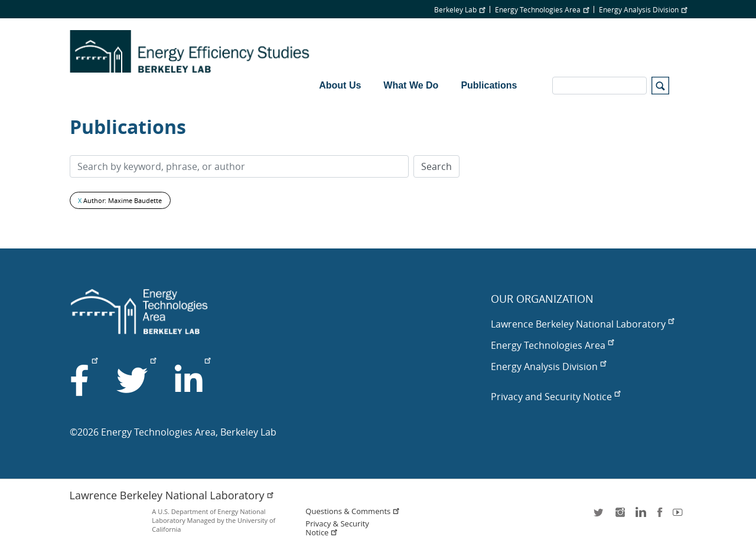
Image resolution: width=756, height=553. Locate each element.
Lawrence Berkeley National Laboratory (582, 324)
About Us (340, 85)
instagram (620, 516)
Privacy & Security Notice (337, 528)
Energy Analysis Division (643, 9)
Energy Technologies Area (542, 9)
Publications (489, 85)
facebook (660, 516)
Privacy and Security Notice (555, 397)
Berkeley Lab (460, 9)
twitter (599, 516)
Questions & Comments (353, 511)
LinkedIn (640, 516)
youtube (680, 516)
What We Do (411, 85)
